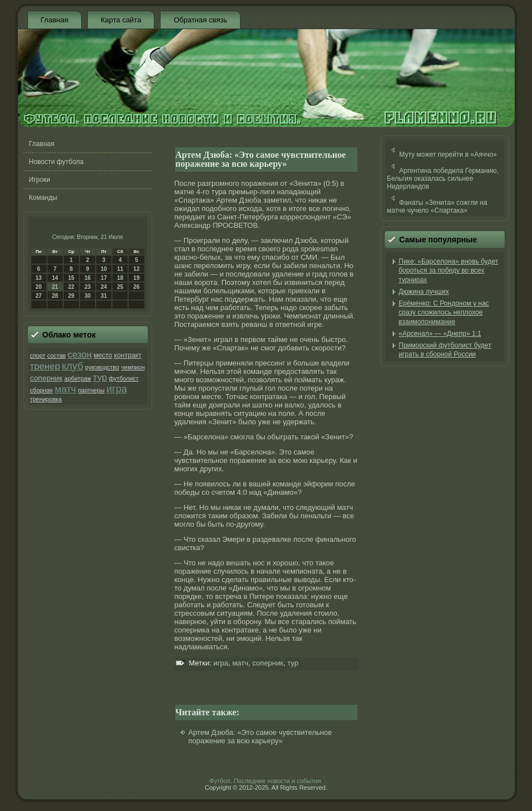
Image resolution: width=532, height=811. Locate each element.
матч (65, 389)
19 (136, 278)
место (103, 355)
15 (71, 278)
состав (56, 355)
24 (104, 287)
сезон (80, 355)
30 (88, 296)
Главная (55, 20)
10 (104, 269)
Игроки (40, 180)
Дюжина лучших (424, 292)
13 (39, 278)
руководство (102, 367)
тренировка (46, 399)
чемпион (133, 367)
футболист (124, 378)
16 (88, 278)
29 (71, 296)
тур (100, 378)
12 (136, 269)
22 (71, 287)
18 (120, 278)
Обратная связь (200, 20)
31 (104, 296)
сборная (42, 390)
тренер (45, 366)
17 (104, 278)
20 (39, 287)
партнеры (91, 390)
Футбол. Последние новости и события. (266, 781)
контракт (128, 355)
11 (120, 269)
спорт (38, 355)
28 (55, 296)
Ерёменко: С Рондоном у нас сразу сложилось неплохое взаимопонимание (444, 313)
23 (88, 287)
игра (117, 389)
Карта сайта (121, 20)
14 (55, 278)
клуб (72, 366)
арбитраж (78, 378)
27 (39, 296)
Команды (43, 198)
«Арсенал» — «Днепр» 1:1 (440, 334)
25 (120, 287)
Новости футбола (57, 162)
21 (55, 287)
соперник (46, 378)
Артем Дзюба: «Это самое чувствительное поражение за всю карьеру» (260, 737)
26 (136, 287)
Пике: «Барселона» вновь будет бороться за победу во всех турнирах (449, 271)
